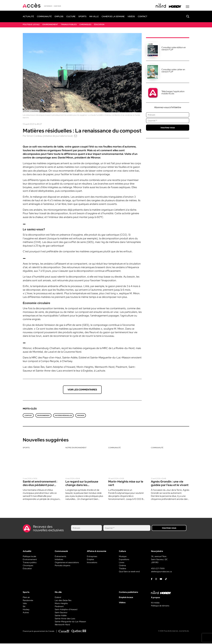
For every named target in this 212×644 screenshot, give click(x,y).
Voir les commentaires (82, 390)
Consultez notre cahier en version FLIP (173, 71)
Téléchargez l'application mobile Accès (173, 93)
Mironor (81, 416)
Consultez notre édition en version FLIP (174, 49)
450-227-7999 (158, 569)
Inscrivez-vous (168, 128)
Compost (28, 416)
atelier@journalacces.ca (161, 572)
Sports (26, 448)
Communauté (114, 448)
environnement (43, 416)
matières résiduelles (63, 416)
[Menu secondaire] (187, 7)
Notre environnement (76, 448)
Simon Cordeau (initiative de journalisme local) (50, 136)
